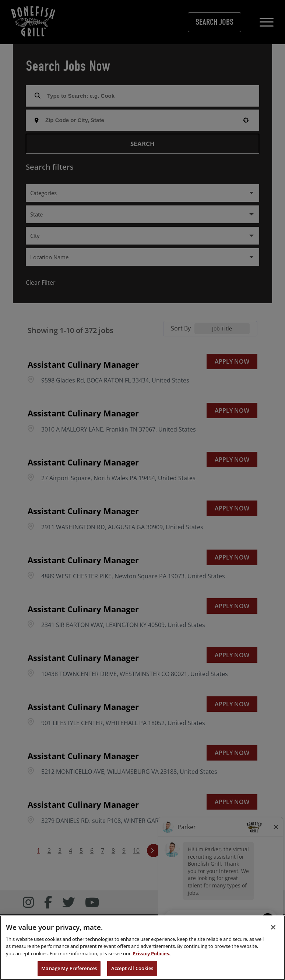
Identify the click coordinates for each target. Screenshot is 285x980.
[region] (142, 948)
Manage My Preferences (69, 968)
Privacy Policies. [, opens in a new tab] (152, 953)
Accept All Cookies (132, 968)
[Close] (273, 927)
